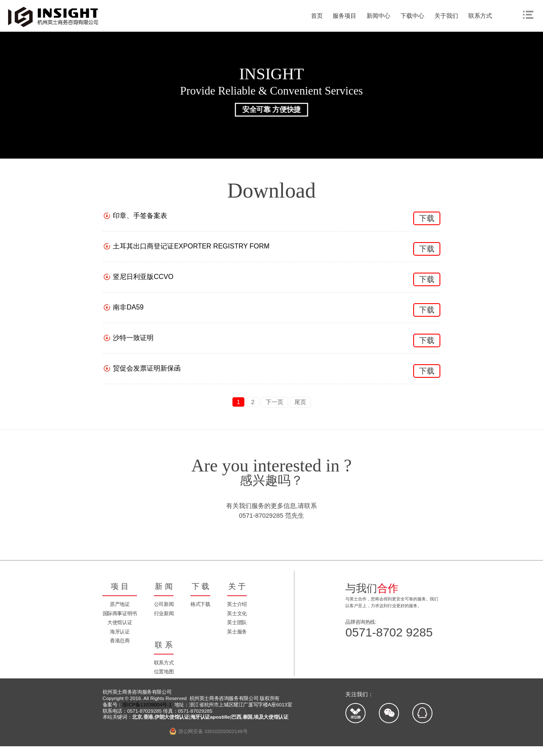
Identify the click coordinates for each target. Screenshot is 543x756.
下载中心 (412, 16)
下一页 (274, 402)
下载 (427, 218)
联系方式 (480, 16)
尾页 (300, 402)
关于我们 (446, 16)
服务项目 (344, 16)
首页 (317, 16)
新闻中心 (378, 16)
